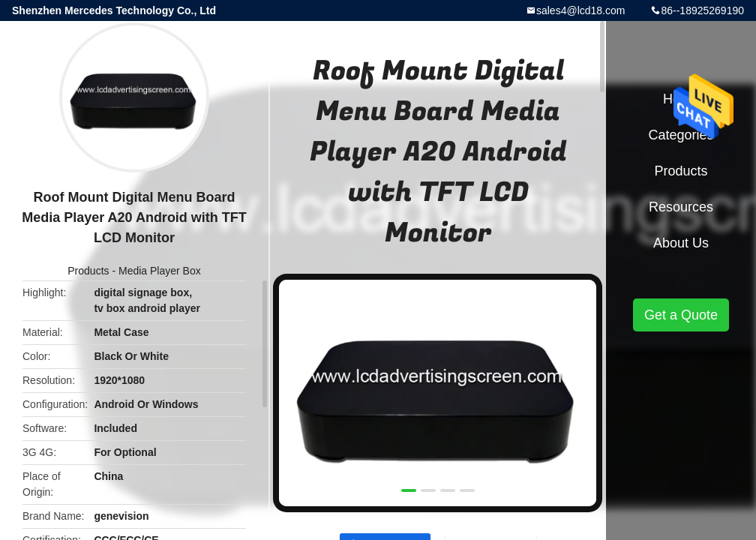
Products (88, 271)
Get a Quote (681, 315)
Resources (681, 207)
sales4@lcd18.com (581, 10)
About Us (681, 243)
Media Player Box (160, 271)
